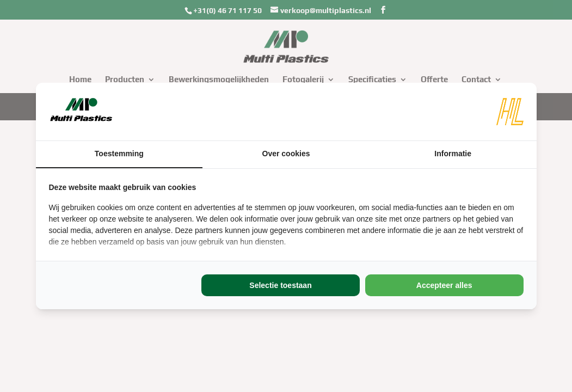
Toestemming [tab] (119, 154)
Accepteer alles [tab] (444, 285)
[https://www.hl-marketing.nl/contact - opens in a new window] (510, 112)
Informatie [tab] (453, 154)
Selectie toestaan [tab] (280, 285)
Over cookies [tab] (286, 154)
